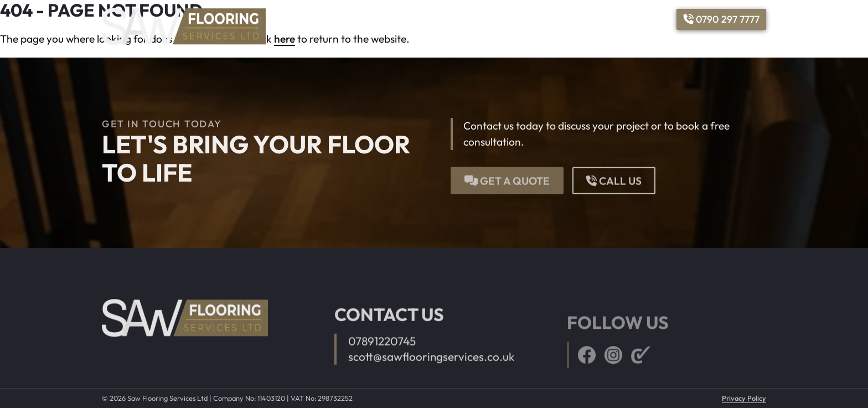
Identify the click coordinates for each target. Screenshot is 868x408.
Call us (614, 177)
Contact (650, 19)
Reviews (604, 19)
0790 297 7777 (722, 19)
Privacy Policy (744, 398)
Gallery (560, 19)
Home (464, 19)
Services (506, 19)
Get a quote (507, 177)
